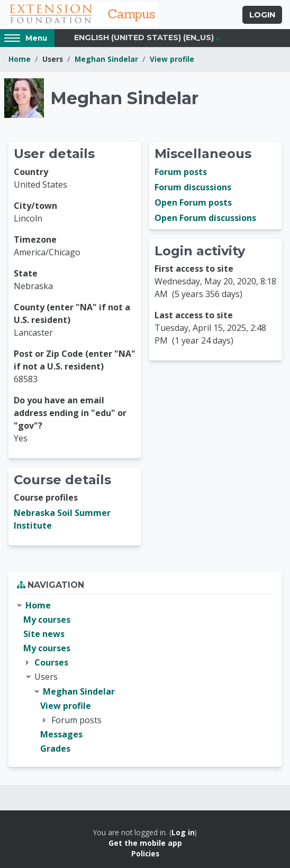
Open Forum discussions (205, 218)
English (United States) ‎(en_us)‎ (144, 38)
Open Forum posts (193, 202)
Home (20, 59)
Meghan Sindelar (106, 59)
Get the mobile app (145, 843)
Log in (183, 832)
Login (262, 15)
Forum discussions (193, 187)
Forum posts (181, 172)
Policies (145, 853)
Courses (51, 662)
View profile (172, 59)
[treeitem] (145, 677)
